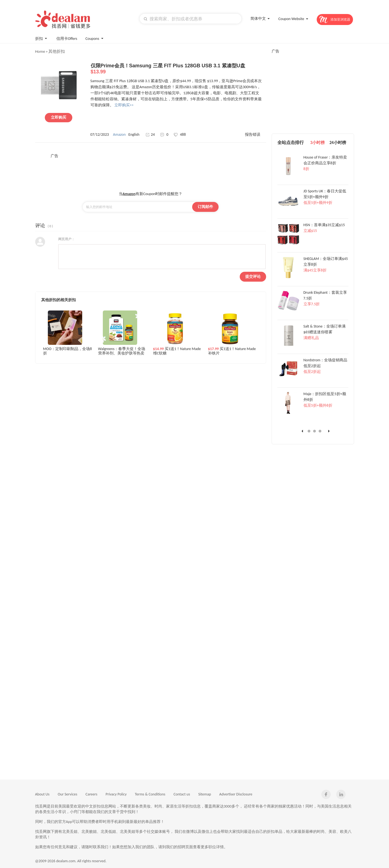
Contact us (182, 794)
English (134, 135)
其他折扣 (57, 51)
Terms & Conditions (150, 794)
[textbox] (191, 19)
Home (40, 51)
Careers (91, 794)
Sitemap (205, 794)
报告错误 (253, 135)
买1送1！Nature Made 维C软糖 (177, 351)
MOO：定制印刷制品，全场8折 (68, 351)
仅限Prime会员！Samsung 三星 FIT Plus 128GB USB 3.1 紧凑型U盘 (178, 69)
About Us (42, 794)
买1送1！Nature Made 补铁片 (232, 351)
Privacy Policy (116, 794)
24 (150, 135)
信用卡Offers (67, 39)
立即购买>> (124, 105)
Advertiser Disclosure (236, 794)
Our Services (67, 794)
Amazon (119, 135)
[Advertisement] (151, 171)
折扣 (42, 38)
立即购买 (59, 117)
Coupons (95, 38)
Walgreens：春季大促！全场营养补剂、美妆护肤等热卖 (122, 351)
